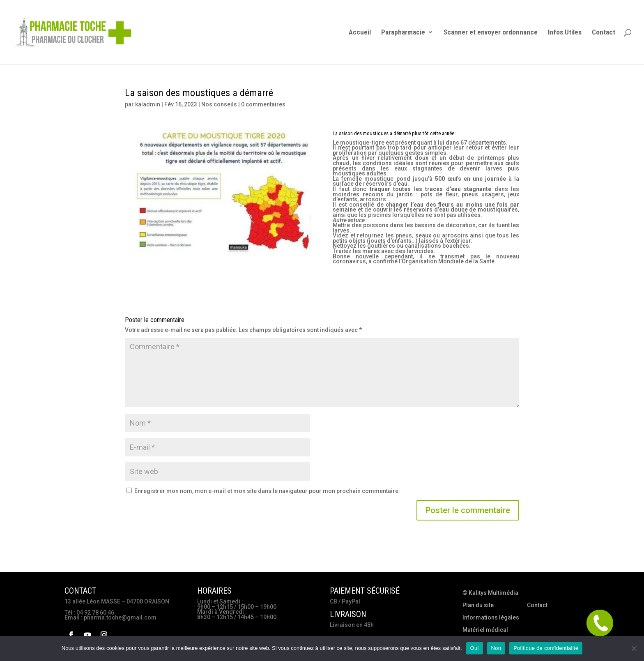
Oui (475, 648)
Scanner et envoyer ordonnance (491, 33)
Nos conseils (219, 104)
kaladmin (148, 104)
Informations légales (491, 618)
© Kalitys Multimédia (490, 593)
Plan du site (478, 605)
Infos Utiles (565, 33)
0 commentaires (263, 104)
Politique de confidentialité (546, 648)
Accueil (360, 33)
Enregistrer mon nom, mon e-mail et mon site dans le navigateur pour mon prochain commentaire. (267, 491)
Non (496, 648)
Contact (604, 33)
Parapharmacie (403, 33)
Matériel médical (485, 630)
